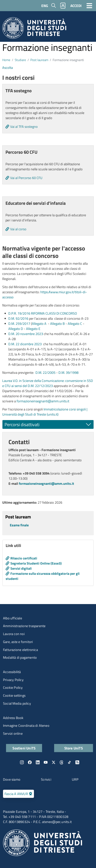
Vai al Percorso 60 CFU (26, 178)
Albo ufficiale (13, 618)
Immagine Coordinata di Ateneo (26, 726)
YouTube (46, 762)
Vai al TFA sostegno (24, 127)
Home (6, 60)
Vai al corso (18, 229)
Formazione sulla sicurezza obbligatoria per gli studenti (43, 576)
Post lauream (39, 60)
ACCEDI (76, 6)
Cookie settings (14, 695)
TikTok (69, 762)
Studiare (20, 60)
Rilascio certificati (24, 558)
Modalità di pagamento (20, 657)
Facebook (30, 762)
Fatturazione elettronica (20, 650)
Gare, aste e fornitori (18, 642)
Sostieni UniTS (24, 748)
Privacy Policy (13, 680)
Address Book (13, 718)
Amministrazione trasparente (24, 626)
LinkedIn (38, 762)
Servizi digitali (21, 568)
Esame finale (19, 525)
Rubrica (63, 6)
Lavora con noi (14, 634)
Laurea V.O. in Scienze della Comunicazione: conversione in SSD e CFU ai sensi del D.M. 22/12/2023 (48, 383)
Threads (61, 762)
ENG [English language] (45, 6)
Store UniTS (74, 748)
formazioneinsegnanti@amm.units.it (43, 401)
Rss (77, 762)
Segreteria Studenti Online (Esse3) (36, 563)
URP (75, 779)
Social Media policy (17, 703)
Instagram (22, 762)
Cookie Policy (13, 688)
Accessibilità (12, 672)
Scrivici (46, 779)
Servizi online (13, 733)
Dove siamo (12, 779)
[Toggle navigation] (89, 5)
